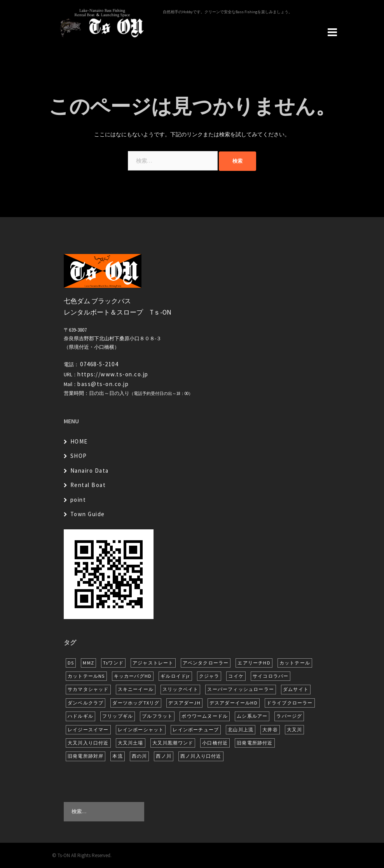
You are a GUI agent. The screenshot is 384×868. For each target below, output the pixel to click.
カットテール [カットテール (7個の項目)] (295, 663)
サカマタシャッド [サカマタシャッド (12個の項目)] (88, 689)
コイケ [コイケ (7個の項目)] (236, 676)
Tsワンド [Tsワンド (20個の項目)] (113, 663)
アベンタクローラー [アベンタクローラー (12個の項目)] (206, 663)
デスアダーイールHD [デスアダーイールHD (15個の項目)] (234, 703)
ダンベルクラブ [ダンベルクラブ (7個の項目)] (86, 703)
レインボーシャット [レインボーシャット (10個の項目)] (141, 730)
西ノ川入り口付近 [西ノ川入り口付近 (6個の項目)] (201, 756)
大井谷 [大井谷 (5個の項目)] (270, 730)
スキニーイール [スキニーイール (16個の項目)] (136, 689)
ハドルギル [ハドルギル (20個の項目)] (80, 716)
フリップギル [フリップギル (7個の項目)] (118, 716)
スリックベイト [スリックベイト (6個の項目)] (180, 689)
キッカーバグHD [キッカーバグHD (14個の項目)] (133, 676)
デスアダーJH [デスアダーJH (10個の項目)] (184, 703)
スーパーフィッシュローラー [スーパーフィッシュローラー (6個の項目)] (241, 689)
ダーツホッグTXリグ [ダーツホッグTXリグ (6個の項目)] (136, 703)
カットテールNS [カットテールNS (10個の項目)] (86, 676)
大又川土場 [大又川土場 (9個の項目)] (131, 743)
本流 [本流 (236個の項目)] (117, 756)
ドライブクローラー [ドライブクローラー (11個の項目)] (290, 703)
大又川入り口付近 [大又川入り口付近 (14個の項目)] (88, 743)
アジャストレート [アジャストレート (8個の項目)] (153, 663)
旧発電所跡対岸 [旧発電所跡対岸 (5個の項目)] (86, 756)
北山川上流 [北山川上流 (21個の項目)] (241, 730)
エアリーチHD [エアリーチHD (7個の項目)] (254, 663)
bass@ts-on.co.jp (103, 384)
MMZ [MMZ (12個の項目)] (88, 663)
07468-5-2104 (99, 364)
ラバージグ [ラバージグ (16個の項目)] (289, 716)
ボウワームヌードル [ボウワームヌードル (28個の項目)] (205, 716)
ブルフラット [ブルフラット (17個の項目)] (157, 716)
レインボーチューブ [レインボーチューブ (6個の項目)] (196, 730)
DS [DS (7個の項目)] (71, 663)
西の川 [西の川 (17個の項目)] (140, 756)
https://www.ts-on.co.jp (113, 374)
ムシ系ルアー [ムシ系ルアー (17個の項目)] (252, 716)
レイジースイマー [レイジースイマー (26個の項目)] (88, 730)
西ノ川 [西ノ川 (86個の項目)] (164, 756)
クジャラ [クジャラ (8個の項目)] (209, 676)
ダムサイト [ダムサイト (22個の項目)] (296, 689)
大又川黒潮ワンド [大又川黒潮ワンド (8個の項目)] (173, 743)
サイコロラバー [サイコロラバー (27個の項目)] (271, 676)
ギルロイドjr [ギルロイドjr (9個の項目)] (175, 676)
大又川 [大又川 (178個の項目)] (295, 730)
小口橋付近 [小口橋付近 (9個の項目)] (215, 743)
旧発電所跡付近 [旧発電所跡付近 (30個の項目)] (255, 743)
